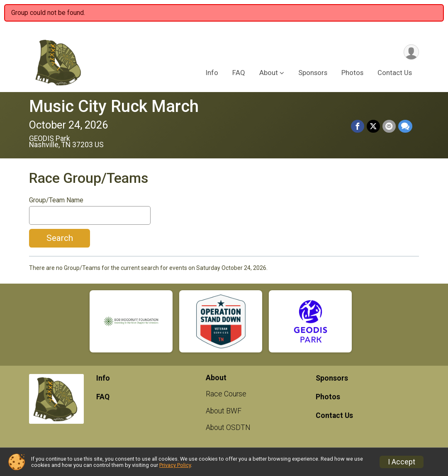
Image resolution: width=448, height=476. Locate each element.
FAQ (239, 73)
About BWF (224, 411)
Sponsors (313, 73)
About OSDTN (228, 427)
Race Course (226, 394)
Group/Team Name (56, 200)
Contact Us (395, 73)
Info (212, 73)
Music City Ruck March (114, 106)
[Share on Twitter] (373, 126)
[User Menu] (411, 52)
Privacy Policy (175, 465)
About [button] (269, 73)
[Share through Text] (405, 126)
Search (60, 238)
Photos (352, 73)
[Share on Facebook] (358, 126)
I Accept (402, 462)
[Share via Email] (389, 126)
